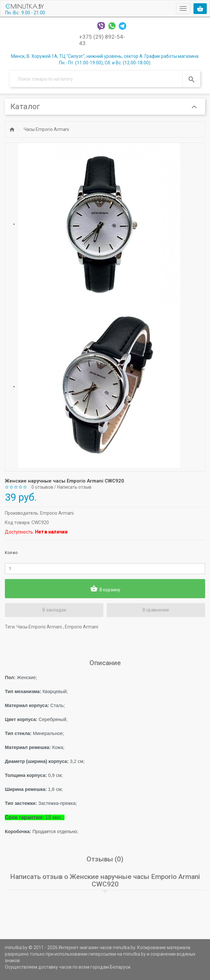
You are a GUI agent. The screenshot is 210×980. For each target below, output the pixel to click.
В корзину (105, 588)
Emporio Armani (57, 513)
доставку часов (55, 967)
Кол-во (11, 552)
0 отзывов (42, 487)
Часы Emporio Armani (46, 129)
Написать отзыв (74, 487)
